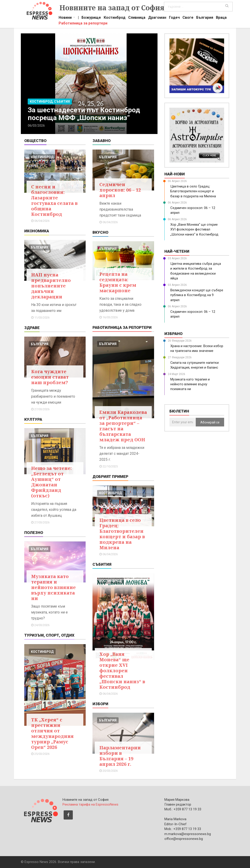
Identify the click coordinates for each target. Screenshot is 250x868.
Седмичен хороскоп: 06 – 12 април (120, 190)
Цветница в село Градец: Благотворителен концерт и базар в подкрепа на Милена (122, 534)
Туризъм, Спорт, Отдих (49, 635)
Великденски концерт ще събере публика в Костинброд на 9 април (197, 295)
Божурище (91, 18)
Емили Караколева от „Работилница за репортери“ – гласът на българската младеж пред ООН (123, 426)
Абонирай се (210, 422)
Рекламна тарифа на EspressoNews (90, 804)
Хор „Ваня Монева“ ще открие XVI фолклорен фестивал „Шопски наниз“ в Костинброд (122, 671)
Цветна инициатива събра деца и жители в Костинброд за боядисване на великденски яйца (196, 271)
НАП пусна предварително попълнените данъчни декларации (51, 286)
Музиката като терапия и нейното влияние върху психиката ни (53, 587)
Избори (100, 704)
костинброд (42, 157)
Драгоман (157, 18)
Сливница (137, 18)
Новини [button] (65, 18)
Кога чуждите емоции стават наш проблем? (50, 377)
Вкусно (100, 232)
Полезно (34, 533)
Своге (188, 18)
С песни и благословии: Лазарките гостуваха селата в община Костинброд (54, 200)
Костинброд (115, 18)
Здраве (32, 328)
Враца (221, 18)
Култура (33, 419)
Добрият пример (110, 477)
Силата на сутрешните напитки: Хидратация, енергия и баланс (195, 365)
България (205, 18)
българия (40, 247)
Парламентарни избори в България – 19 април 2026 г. (120, 756)
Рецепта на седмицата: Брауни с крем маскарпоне (118, 282)
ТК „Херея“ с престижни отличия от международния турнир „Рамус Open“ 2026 (52, 733)
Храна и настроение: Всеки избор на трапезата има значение (197, 348)
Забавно (102, 141)
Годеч (174, 18)
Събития (102, 564)
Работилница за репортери (83, 24)
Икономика (37, 231)
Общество (35, 141)
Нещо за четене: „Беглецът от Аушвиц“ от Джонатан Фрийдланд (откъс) (51, 482)
